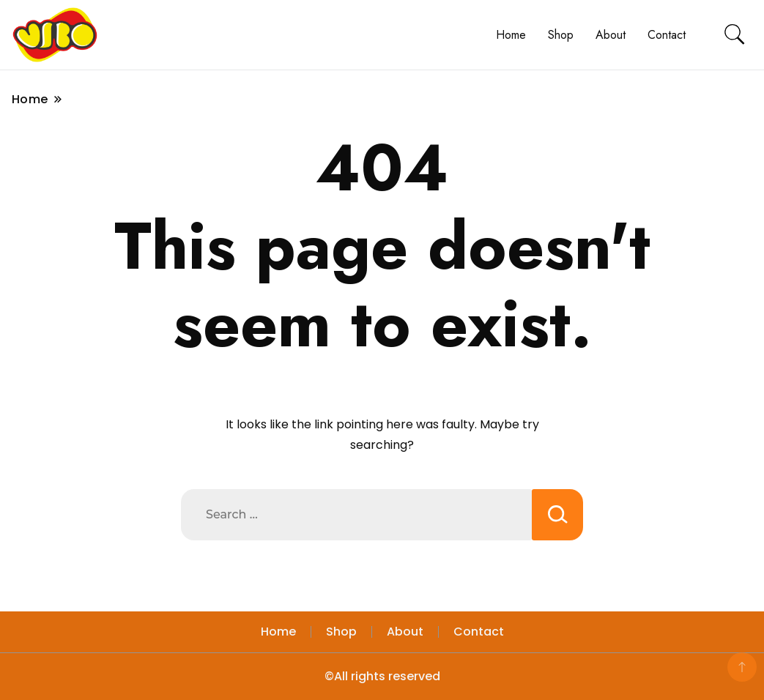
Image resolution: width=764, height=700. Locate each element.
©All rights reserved (382, 676)
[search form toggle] (735, 34)
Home (511, 35)
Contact (667, 35)
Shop (561, 35)
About (611, 35)
